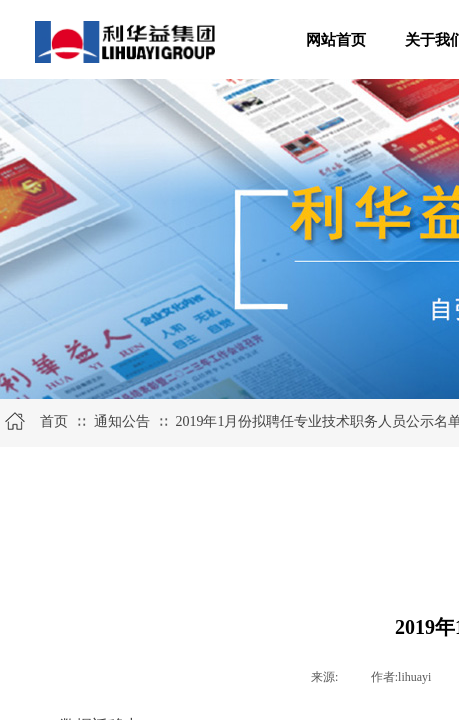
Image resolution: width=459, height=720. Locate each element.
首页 (54, 421)
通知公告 (122, 421)
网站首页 (336, 40)
